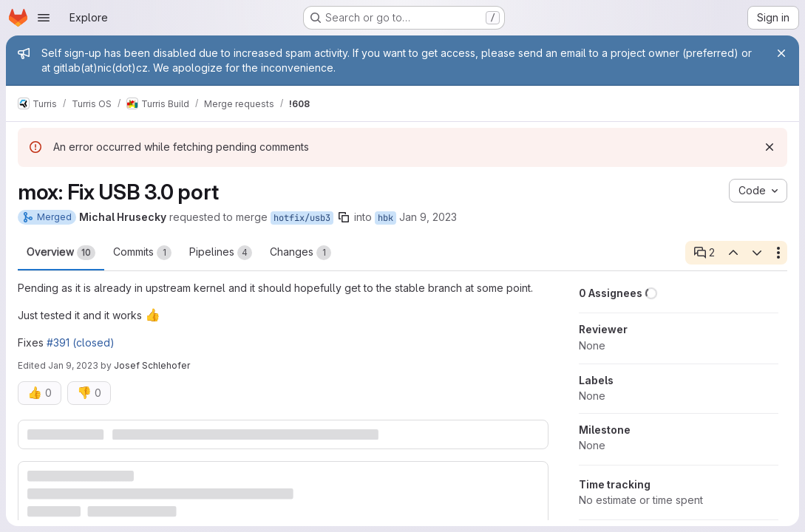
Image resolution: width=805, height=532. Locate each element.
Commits (142, 253)
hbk (385, 218)
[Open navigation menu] (44, 18)
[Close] (781, 53)
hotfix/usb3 (302, 218)
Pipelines (221, 253)
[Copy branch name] (344, 217)
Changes (300, 253)
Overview (61, 253)
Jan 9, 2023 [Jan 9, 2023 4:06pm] (428, 217)
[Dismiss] (770, 147)
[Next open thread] (757, 253)
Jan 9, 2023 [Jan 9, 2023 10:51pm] (73, 365)
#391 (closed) (81, 342)
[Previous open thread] (733, 253)
